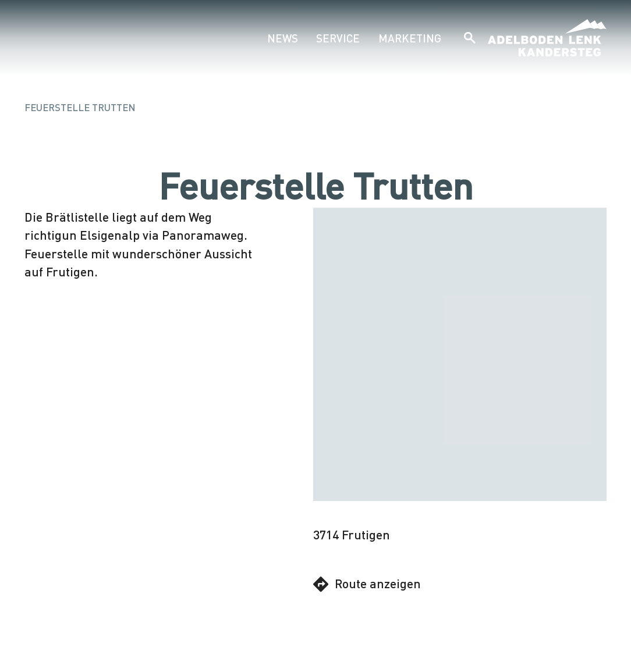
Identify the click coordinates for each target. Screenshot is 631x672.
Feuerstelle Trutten (80, 107)
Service (338, 38)
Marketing (410, 38)
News (283, 38)
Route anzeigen (367, 584)
